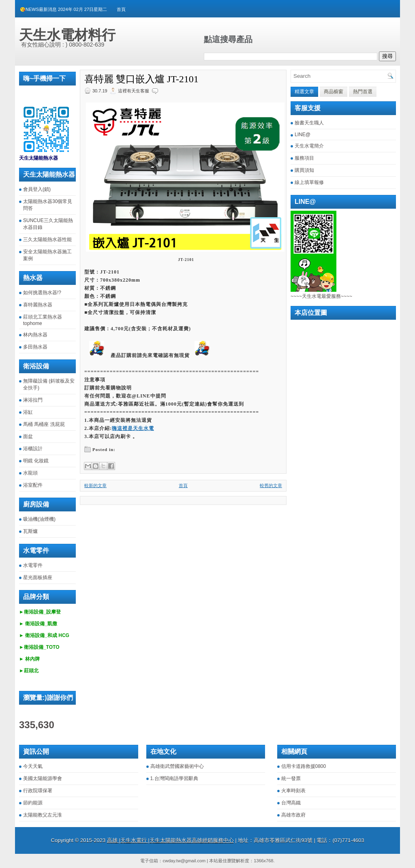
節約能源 (33, 803)
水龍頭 (30, 473)
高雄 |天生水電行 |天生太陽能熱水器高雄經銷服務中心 (170, 840)
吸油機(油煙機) (39, 519)
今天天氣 (33, 766)
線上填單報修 (309, 182)
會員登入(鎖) (37, 189)
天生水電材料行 (67, 35)
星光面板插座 (38, 577)
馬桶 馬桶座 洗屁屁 (44, 424)
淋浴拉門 (33, 400)
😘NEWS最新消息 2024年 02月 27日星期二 (63, 9)
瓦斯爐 (30, 531)
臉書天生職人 (309, 123)
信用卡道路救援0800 (304, 766)
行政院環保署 (38, 791)
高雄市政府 (293, 815)
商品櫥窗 (334, 92)
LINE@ (303, 135)
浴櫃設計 (33, 449)
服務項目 (304, 158)
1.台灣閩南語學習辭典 (174, 778)
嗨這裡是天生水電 (133, 428)
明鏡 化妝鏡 (36, 461)
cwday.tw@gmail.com (184, 861)
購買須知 (304, 170)
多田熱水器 (35, 347)
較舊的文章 (271, 485)
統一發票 (291, 778)
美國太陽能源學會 (43, 778)
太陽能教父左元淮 (43, 815)
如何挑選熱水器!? (42, 293)
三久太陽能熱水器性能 (47, 239)
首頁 (121, 9)
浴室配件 (33, 485)
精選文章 (304, 92)
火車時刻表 (293, 791)
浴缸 (28, 412)
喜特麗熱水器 (38, 305)
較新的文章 (95, 485)
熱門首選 (363, 92)
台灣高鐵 (291, 803)
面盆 (28, 436)
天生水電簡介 (309, 146)
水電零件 (33, 565)
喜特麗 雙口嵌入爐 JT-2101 (141, 79)
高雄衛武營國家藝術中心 (177, 766)
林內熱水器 (35, 335)
